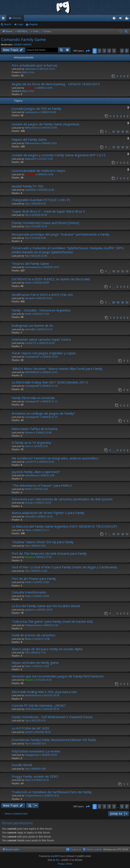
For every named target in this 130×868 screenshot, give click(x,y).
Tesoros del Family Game (30, 263)
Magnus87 (30, 159)
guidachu (30, 610)
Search (8, 24)
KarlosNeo (30, 190)
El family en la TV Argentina (31, 443)
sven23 (29, 732)
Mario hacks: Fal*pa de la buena (35, 429)
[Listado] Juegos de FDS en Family (36, 108)
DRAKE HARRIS (23, 45)
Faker (28, 530)
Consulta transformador (29, 592)
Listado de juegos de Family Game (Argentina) (45, 124)
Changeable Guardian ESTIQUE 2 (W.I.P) (41, 200)
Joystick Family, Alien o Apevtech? (36, 472)
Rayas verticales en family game (35, 663)
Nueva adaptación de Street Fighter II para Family (48, 513)
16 (114, 534)
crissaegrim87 (32, 357)
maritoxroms (31, 112)
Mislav (28, 639)
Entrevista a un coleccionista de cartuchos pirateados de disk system (62, 499)
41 (114, 132)
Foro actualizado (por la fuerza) (34, 65)
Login (20, 24)
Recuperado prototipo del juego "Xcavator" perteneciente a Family (61, 234)
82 (123, 303)
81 (118, 303)
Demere (29, 433)
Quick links (4, 19)
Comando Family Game (23, 39)
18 (118, 147)
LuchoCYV (30, 343)
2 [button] (99, 51)
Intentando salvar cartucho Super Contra (41, 339)
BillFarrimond (32, 128)
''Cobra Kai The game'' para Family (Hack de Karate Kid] (52, 621)
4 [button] (109, 51)
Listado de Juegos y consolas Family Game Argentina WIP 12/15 (59, 155)
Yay (27, 204)
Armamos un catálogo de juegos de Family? (43, 413)
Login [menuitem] (121, 19)
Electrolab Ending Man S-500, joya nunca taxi (44, 692)
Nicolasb (29, 298)
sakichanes (31, 69)
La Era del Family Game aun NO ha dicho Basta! (46, 606)
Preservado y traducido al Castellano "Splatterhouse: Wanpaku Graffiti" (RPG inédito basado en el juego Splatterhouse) (68, 250)
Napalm (29, 557)
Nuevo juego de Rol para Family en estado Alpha (47, 649)
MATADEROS (32, 372)
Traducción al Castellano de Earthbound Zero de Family (52, 792)
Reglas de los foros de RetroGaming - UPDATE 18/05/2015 (56, 84)
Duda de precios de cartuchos (34, 635)
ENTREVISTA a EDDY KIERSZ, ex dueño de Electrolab (51, 279)
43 (123, 132)
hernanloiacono (33, 267)
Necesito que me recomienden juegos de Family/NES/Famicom (58, 676)
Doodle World (22, 765)
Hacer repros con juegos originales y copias (44, 353)
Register (34, 24)
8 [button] (122, 51)
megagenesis (32, 755)
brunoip (29, 503)
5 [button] (114, 51)
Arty (58, 860)
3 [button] (104, 51)
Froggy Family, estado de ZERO (35, 776)
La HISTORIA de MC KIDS (30, 728)
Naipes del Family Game (29, 139)
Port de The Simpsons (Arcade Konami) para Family (49, 553)
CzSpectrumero (33, 625)
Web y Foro (28, 72)
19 (123, 147)
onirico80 (30, 329)
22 (123, 271)
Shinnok (29, 88)
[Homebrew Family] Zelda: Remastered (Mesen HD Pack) (54, 740)
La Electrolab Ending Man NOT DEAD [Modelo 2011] (50, 382)
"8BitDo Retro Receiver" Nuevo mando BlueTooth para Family (57, 369)
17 (114, 147)
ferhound (30, 174)
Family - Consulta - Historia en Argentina (41, 310)
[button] (88, 51)
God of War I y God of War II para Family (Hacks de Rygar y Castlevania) (64, 567)
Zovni (28, 446)
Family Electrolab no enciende (33, 398)
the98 (28, 283)
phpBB (54, 856)
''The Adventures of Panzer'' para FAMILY (42, 485)
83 (127, 303)
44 (127, 132)
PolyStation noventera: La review (36, 751)
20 (127, 147)
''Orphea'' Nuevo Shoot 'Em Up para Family (43, 542)
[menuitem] (114, 18)
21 (118, 271)
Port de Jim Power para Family (34, 579)
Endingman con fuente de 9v (32, 325)
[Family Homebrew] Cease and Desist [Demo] (45, 223)
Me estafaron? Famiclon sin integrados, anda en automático (55, 458)
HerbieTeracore (33, 695)
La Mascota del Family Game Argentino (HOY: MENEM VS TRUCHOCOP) (64, 526)
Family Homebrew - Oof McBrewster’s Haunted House (52, 717)
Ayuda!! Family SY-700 (28, 186)
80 (114, 303)
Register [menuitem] (128, 19)
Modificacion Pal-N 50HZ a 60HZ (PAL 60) (42, 295)
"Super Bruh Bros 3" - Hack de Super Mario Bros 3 (48, 211)
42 (118, 132)
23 (127, 271)
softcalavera (31, 475)
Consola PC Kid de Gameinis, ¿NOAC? (39, 705)
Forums (17, 18)
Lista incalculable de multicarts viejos (38, 171)
